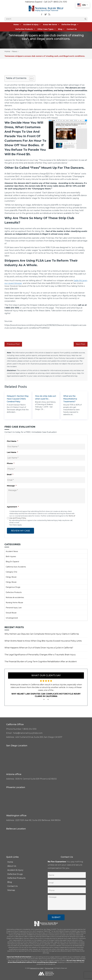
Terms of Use (49, 968)
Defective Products (25, 29)
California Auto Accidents (16, 567)
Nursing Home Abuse (14, 602)
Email (10, 475)
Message (12, 486)
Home (17, 25)
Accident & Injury (32, 25)
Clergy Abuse (11, 577)
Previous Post (13, 344)
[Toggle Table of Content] (30, 79)
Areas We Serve (51, 25)
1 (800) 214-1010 (60, 2)
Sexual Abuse (11, 613)
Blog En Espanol (12, 562)
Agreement (13, 507)
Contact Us (72, 29)
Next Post (81, 344)
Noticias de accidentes (15, 597)
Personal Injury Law (14, 607)
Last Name (12, 452)
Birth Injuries (11, 556)
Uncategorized (12, 618)
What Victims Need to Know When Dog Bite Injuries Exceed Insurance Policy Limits (43, 641)
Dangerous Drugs (13, 587)
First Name (12, 441)
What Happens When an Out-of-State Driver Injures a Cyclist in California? (39, 648)
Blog (61, 29)
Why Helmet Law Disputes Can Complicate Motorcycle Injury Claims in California (42, 634)
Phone (11, 463)
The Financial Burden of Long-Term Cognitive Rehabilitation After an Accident (41, 661)
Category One (11, 572)
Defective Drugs (70, 25)
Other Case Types (47, 29)
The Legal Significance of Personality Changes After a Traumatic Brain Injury (40, 655)
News (15, 51)
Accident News (12, 551)
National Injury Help (37, 968)
